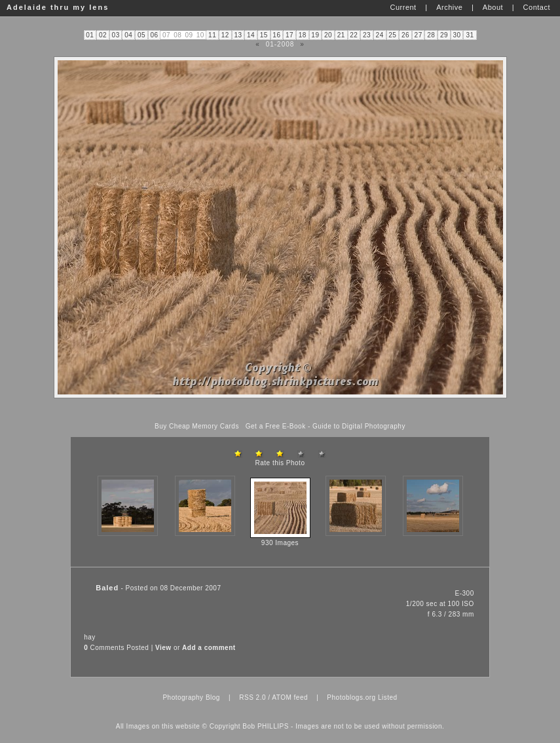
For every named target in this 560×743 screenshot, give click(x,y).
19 (315, 35)
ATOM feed (290, 697)
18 (303, 35)
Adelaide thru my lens (58, 7)
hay (90, 637)
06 (155, 35)
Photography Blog (191, 697)
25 (392, 35)
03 (116, 35)
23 (367, 35)
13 (238, 35)
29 (444, 35)
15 (264, 35)
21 (341, 35)
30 (457, 35)
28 (431, 35)
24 (380, 35)
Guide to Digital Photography (359, 426)
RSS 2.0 (252, 697)
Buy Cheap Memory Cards (197, 426)
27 (419, 35)
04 (128, 35)
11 (212, 35)
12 (225, 35)
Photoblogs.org (351, 697)
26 (405, 35)
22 (354, 35)
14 (251, 35)
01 (90, 35)
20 (328, 35)
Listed (388, 697)
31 (470, 35)
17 (289, 35)
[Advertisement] (280, 410)
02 (103, 35)
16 (276, 35)
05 (141, 35)
